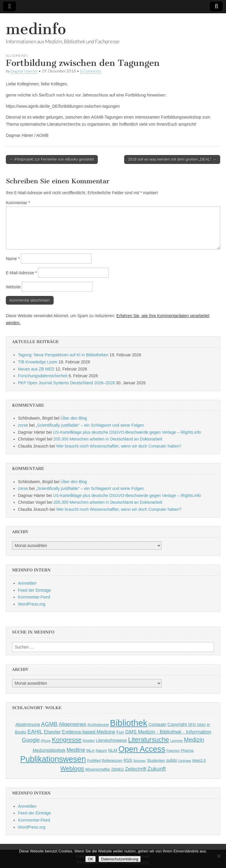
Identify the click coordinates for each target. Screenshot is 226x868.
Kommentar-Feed (34, 597)
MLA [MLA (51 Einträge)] (91, 750)
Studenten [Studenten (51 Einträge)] (156, 760)
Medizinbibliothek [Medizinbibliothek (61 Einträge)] (49, 750)
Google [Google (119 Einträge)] (31, 740)
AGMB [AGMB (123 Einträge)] (49, 724)
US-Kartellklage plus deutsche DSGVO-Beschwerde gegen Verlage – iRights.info (127, 432)
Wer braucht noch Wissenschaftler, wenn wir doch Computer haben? (119, 446)
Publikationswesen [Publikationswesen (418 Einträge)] (53, 759)
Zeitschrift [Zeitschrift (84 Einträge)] (136, 769)
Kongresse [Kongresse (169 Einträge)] (67, 740)
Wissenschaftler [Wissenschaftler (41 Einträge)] (98, 769)
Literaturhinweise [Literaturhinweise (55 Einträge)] (111, 740)
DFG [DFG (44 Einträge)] (192, 725)
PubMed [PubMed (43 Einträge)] (94, 761)
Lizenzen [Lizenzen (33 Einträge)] (177, 741)
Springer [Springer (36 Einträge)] (140, 761)
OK (90, 859)
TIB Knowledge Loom (38, 362)
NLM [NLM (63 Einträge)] (113, 750)
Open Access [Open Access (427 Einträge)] (142, 749)
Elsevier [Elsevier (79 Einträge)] (52, 732)
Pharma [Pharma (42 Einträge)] (187, 751)
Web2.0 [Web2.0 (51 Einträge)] (199, 760)
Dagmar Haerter (24, 71)
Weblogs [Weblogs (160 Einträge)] (72, 768)
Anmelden (27, 583)
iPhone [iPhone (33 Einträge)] (46, 741)
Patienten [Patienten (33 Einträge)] (173, 751)
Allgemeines (17, 55)
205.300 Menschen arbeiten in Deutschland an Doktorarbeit (108, 439)
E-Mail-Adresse (21, 273)
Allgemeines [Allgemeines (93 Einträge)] (72, 724)
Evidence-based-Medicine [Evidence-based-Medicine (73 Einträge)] (88, 732)
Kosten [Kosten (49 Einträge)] (89, 740)
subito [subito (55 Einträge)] (172, 760)
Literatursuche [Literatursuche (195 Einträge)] (148, 740)
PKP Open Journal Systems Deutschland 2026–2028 (66, 383)
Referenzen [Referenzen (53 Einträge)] (112, 760)
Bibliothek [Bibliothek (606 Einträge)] (129, 723)
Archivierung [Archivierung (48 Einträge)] (98, 725)
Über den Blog (74, 418)
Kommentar (18, 203)
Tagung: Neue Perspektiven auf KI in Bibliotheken (63, 355)
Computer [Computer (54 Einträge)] (158, 725)
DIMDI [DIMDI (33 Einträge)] (201, 725)
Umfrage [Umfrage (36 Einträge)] (185, 761)
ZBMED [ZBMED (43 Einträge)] (118, 769)
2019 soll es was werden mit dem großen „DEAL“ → (172, 159)
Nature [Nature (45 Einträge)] (101, 751)
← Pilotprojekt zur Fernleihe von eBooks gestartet (52, 159)
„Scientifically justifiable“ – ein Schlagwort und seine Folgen (90, 425)
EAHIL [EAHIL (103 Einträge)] (35, 732)
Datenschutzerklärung (119, 859)
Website (13, 287)
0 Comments (91, 71)
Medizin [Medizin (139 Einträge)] (194, 740)
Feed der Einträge (34, 590)
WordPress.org (32, 604)
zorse (23, 425)
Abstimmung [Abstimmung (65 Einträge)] (28, 724)
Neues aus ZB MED (36, 369)
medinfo (36, 29)
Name (13, 259)
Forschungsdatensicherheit (43, 376)
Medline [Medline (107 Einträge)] (76, 750)
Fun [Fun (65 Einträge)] (120, 732)
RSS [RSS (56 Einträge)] (128, 760)
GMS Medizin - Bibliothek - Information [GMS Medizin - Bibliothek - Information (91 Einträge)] (168, 732)
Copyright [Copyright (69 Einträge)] (177, 724)
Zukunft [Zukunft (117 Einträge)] (157, 769)
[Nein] (219, 856)
